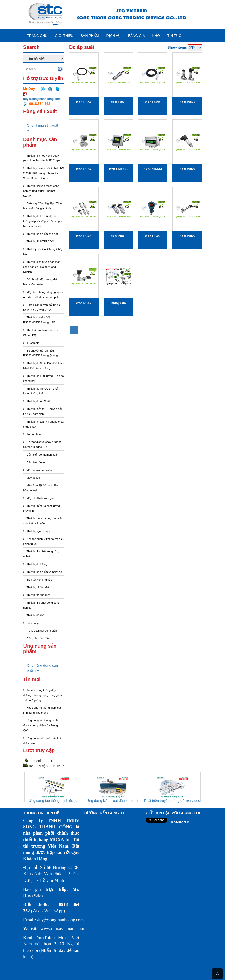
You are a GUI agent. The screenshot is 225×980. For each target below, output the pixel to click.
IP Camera (33, 343)
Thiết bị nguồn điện (38, 531)
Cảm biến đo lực (37, 462)
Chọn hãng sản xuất (42, 127)
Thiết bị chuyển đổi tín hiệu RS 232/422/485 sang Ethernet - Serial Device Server (43, 173)
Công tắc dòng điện (38, 638)
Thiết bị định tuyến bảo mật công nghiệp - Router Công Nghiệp (41, 267)
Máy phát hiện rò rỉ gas (40, 498)
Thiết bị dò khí (35, 615)
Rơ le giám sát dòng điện (42, 631)
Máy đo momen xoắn (39, 470)
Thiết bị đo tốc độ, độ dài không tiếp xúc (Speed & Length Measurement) (42, 221)
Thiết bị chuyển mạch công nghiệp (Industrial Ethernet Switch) (41, 191)
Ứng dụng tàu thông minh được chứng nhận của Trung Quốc (40, 725)
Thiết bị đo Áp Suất (38, 401)
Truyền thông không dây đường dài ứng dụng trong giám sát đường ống (42, 695)
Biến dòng (33, 623)
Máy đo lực (33, 478)
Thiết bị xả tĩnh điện (38, 595)
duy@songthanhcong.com (42, 99)
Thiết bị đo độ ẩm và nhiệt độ (44, 572)
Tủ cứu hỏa (34, 434)
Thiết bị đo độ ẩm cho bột (42, 234)
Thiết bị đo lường (37, 564)
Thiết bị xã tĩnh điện (38, 587)
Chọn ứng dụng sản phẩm (42, 668)
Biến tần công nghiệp (39, 580)
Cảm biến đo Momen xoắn (43, 455)
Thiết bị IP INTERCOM (40, 241)
